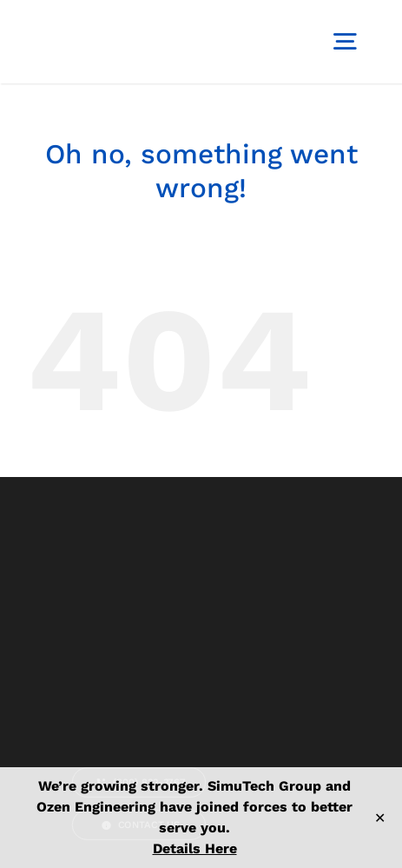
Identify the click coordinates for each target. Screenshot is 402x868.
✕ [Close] (380, 818)
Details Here (195, 848)
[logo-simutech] (91, 18)
